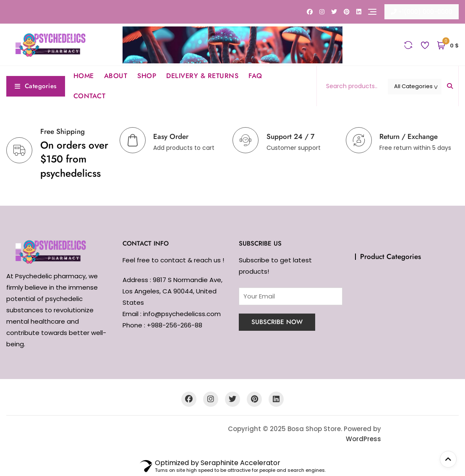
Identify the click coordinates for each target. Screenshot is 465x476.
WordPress (363, 439)
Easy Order (171, 136)
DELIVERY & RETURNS (202, 76)
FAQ (255, 76)
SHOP (147, 76)
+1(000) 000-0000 (422, 12)
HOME (84, 76)
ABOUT (116, 76)
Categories (36, 86)
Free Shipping (63, 131)
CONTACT (90, 96)
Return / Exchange (409, 136)
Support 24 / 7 (290, 136)
